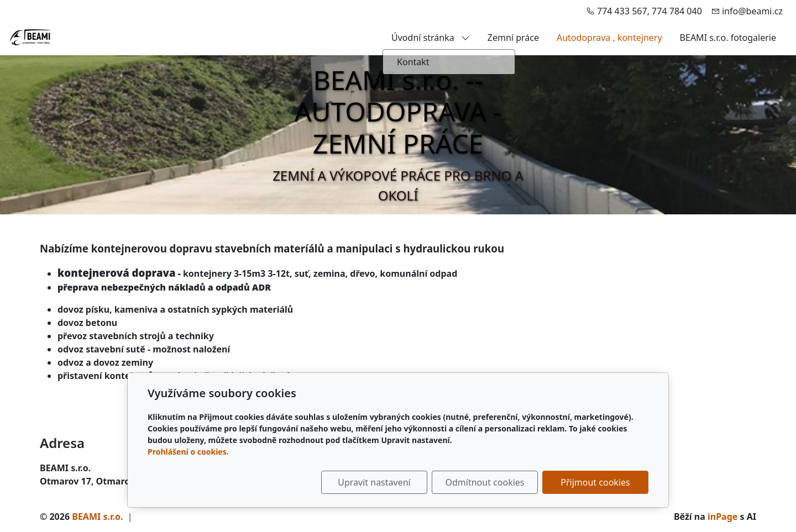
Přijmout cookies (595, 482)
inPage (722, 517)
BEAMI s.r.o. (97, 517)
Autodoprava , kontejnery (609, 38)
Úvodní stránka (431, 38)
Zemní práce (513, 38)
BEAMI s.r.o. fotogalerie (728, 38)
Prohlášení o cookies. (188, 452)
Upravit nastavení (374, 482)
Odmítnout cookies (485, 482)
